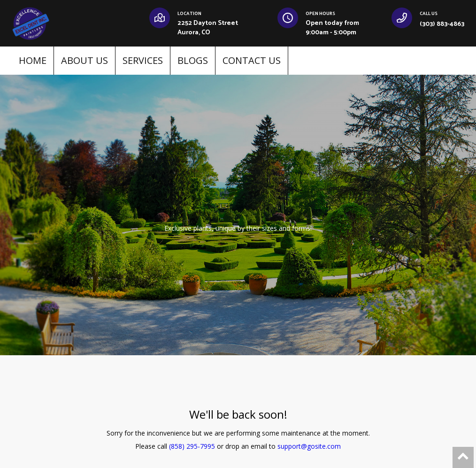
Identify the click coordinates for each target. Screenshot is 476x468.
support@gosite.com (309, 446)
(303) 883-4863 (442, 24)
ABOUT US (84, 60)
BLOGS (193, 60)
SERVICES (143, 60)
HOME (33, 60)
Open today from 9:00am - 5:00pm (332, 28)
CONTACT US (252, 60)
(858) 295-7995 (192, 446)
